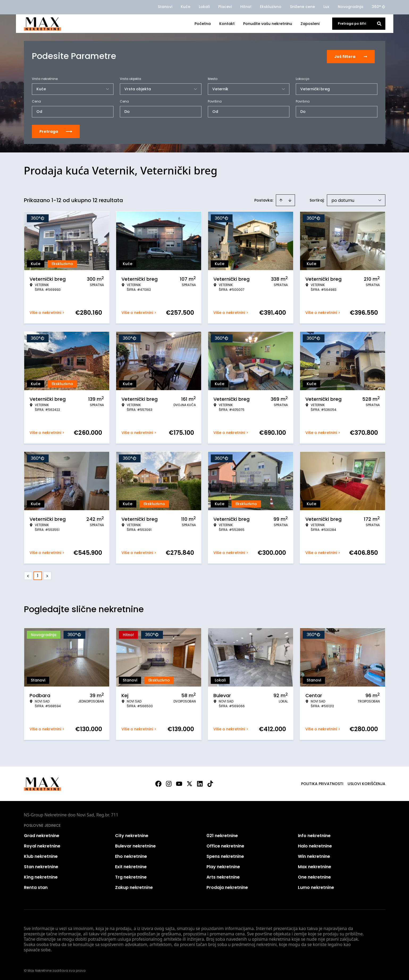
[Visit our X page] (189, 783)
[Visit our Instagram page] (169, 783)
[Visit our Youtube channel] (179, 783)
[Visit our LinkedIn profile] (200, 783)
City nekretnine (132, 835)
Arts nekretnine (223, 876)
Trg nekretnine (131, 876)
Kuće (185, 7)
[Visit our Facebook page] (158, 783)
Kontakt (227, 24)
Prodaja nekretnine (227, 886)
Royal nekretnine (42, 845)
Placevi (225, 7)
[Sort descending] (290, 199)
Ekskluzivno (271, 7)
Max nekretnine (315, 866)
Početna (203, 24)
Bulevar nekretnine (135, 845)
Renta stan (36, 886)
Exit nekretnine (131, 866)
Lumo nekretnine (316, 886)
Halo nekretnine (315, 845)
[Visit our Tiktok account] (210, 783)
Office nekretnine (225, 845)
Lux (326, 7)
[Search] (379, 24)
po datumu (343, 199)
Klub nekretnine (41, 855)
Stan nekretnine (41, 866)
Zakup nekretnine (134, 886)
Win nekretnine (314, 855)
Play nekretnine (223, 866)
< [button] (28, 575)
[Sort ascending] (281, 199)
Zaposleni (310, 24)
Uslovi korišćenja (366, 783)
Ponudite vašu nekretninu (268, 24)
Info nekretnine (314, 835)
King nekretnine (41, 876)
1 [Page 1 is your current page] (38, 575)
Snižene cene (302, 7)
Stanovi (165, 7)
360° (379, 7)
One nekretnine (314, 876)
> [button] (47, 575)
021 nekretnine (222, 835)
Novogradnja (351, 7)
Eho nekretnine (131, 855)
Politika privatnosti (322, 783)
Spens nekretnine (225, 855)
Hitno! (246, 7)
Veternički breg (315, 88)
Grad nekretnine (42, 835)
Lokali (204, 7)
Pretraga (56, 130)
